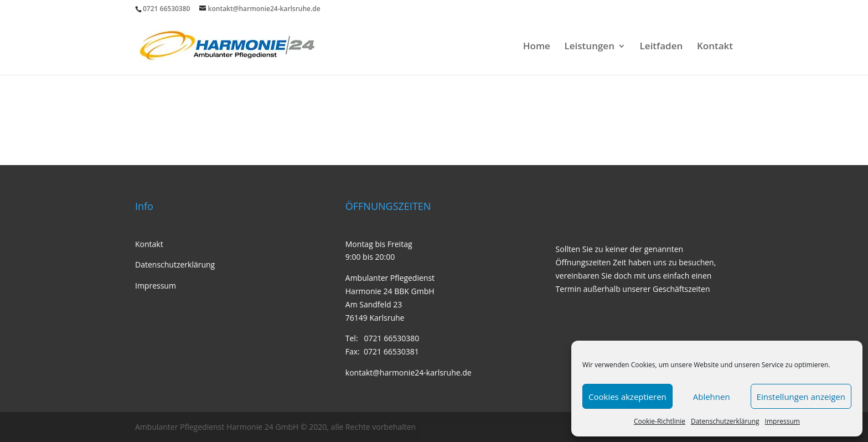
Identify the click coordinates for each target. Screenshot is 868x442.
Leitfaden (662, 47)
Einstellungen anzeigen (801, 397)
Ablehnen (712, 397)
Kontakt (715, 47)
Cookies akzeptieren (627, 397)
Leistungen (590, 47)
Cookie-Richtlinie (660, 421)
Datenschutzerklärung (725, 421)
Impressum (782, 421)
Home (537, 47)
